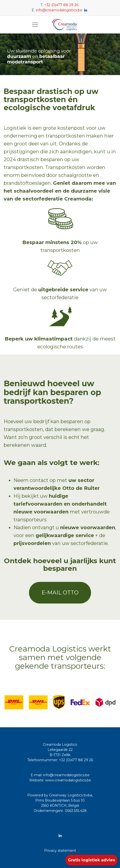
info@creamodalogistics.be (59, 10)
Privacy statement (60, 851)
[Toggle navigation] (35, 25)
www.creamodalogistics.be (68, 780)
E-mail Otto (60, 593)
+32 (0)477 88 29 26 (61, 5)
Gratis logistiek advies (92, 860)
